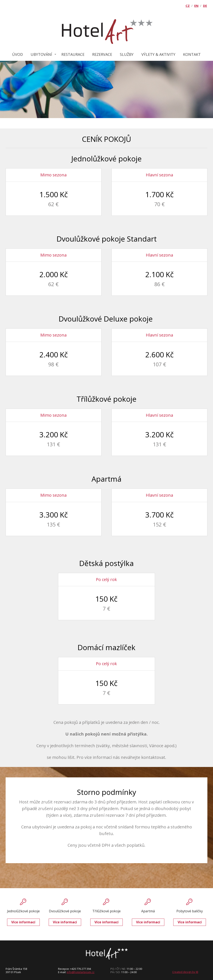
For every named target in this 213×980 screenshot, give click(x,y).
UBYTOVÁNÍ (41, 54)
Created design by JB (185, 972)
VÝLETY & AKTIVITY (158, 54)
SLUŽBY (127, 54)
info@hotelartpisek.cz (81, 972)
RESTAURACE (73, 54)
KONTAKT (192, 54)
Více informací (23, 922)
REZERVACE (102, 54)
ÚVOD (17, 54)
